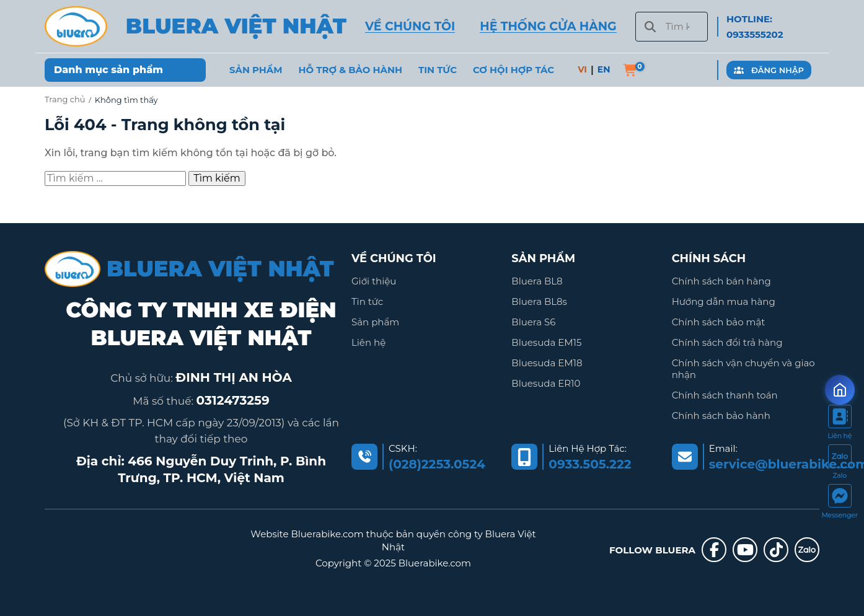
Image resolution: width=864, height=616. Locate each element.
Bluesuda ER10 (546, 388)
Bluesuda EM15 (546, 345)
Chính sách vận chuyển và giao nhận (743, 373)
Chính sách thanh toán (725, 400)
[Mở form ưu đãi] (840, 390)
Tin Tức (438, 70)
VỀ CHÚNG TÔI (410, 27)
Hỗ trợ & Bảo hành (350, 70)
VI (582, 69)
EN (604, 69)
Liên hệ (368, 345)
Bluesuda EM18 (547, 367)
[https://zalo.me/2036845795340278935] (840, 464)
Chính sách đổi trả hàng (727, 345)
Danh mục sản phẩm (108, 70)
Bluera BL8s (539, 302)
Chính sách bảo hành (721, 421)
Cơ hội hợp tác (514, 70)
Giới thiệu (374, 281)
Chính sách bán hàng (721, 281)
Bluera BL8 (537, 281)
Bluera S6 (533, 324)
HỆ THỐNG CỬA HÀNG (548, 27)
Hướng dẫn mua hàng (724, 302)
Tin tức (367, 302)
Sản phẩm (256, 70)
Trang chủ (65, 99)
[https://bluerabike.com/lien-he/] (840, 425)
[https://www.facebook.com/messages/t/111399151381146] (840, 504)
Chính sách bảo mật (719, 324)
